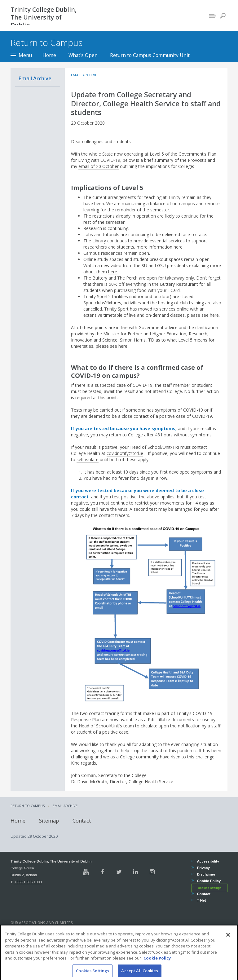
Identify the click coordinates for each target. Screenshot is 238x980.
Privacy (203, 868)
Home (49, 55)
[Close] (228, 941)
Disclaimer (206, 874)
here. (178, 247)
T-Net (201, 900)
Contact (82, 821)
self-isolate (88, 459)
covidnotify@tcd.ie (125, 453)
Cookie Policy (209, 881)
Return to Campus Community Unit (150, 55)
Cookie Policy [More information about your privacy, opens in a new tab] (157, 965)
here (113, 272)
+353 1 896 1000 (28, 882)
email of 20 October (99, 166)
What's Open (83, 55)
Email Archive (35, 78)
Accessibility (208, 861)
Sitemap (49, 821)
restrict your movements (160, 503)
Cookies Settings (209, 888)
